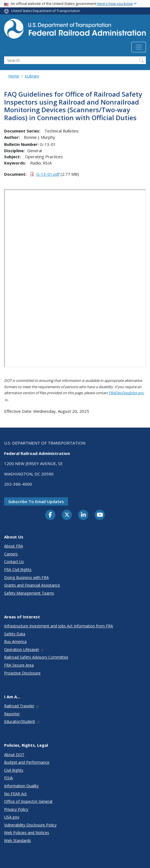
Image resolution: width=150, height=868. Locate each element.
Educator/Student (22, 721)
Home (14, 76)
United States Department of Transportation (46, 11)
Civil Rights (14, 770)
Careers (11, 554)
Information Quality (21, 786)
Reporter (12, 714)
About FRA (14, 546)
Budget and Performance (27, 762)
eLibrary (32, 76)
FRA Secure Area (19, 665)
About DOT (14, 755)
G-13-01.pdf (48, 174)
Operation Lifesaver (24, 649)
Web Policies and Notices (27, 833)
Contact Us (14, 562)
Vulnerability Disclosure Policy (30, 825)
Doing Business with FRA (26, 577)
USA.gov (12, 817)
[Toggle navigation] (139, 47)
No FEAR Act (15, 794)
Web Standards (18, 840)
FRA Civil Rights (18, 569)
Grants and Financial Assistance (32, 585)
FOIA (9, 778)
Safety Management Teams (29, 593)
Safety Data (15, 634)
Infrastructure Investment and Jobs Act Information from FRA (59, 626)
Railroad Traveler (22, 706)
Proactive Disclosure (22, 673)
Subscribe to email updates (36, 501)
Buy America (15, 641)
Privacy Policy (16, 809)
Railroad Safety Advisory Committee (36, 657)
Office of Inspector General (28, 801)
